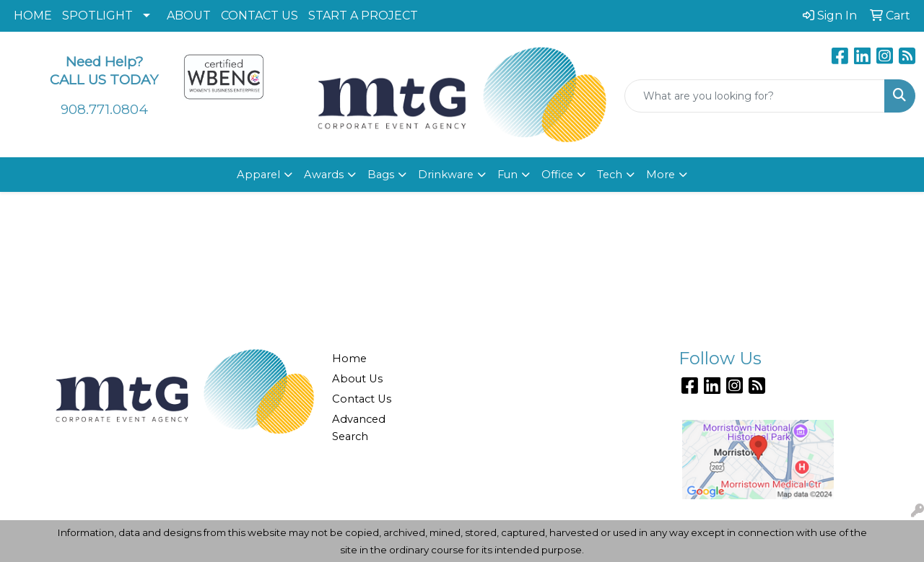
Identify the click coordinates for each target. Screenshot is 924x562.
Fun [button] (507, 175)
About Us (357, 379)
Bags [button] (381, 175)
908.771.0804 (104, 109)
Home (349, 359)
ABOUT (189, 16)
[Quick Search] (755, 96)
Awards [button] (324, 175)
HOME (33, 16)
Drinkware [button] (446, 175)
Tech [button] (610, 175)
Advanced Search (359, 428)
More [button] (661, 175)
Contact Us (362, 399)
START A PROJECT (363, 16)
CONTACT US (260, 16)
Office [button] (557, 175)
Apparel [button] (258, 175)
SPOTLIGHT (97, 16)
